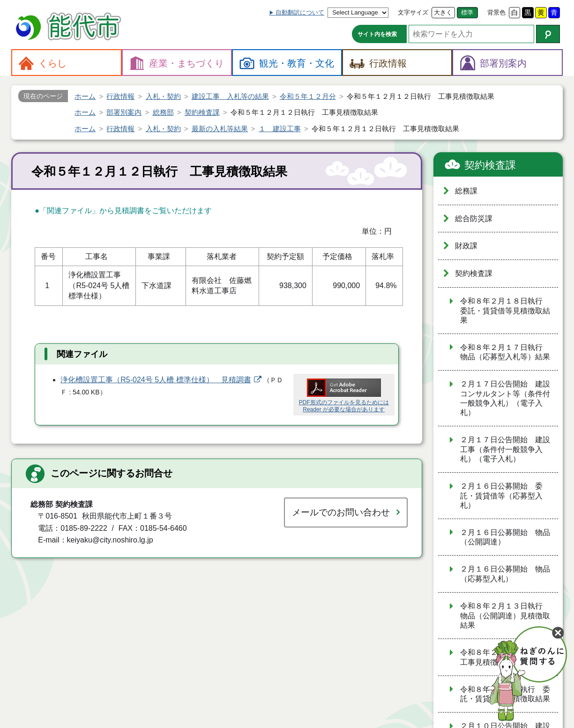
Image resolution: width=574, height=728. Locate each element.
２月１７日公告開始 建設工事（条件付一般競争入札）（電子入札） (505, 449)
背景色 (496, 12)
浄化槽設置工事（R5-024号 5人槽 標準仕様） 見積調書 (156, 380)
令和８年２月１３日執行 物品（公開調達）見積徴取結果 (505, 616)
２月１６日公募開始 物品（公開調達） (505, 537)
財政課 (466, 246)
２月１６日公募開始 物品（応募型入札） (505, 574)
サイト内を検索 (377, 34)
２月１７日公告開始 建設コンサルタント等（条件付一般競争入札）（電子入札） (505, 398)
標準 (467, 12)
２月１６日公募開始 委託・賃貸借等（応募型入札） (501, 496)
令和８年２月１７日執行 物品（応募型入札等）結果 (505, 352)
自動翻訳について (300, 12)
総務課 (466, 191)
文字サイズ (413, 12)
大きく (443, 12)
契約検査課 (490, 165)
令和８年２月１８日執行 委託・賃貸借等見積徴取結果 (505, 311)
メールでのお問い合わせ (341, 512)
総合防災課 (474, 219)
